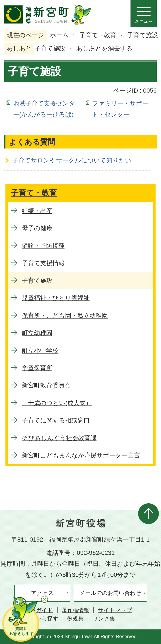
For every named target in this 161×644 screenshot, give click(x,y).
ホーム (59, 35)
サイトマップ (115, 610)
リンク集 (104, 619)
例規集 (75, 619)
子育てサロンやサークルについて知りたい (72, 160)
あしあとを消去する (104, 48)
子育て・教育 (98, 35)
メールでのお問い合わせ (110, 593)
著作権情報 (75, 610)
